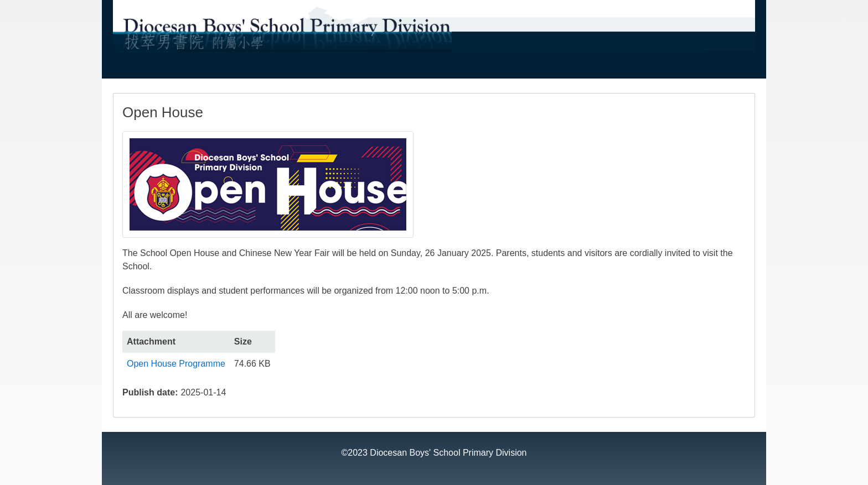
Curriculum (263, 69)
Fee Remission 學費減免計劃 (465, 69)
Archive (667, 69)
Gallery (616, 69)
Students (562, 69)
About (130, 69)
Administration (192, 69)
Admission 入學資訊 (347, 69)
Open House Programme (176, 364)
